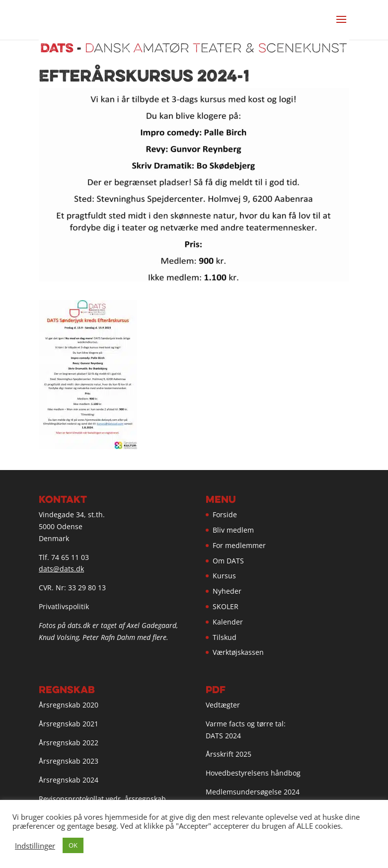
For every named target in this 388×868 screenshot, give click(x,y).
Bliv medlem (233, 530)
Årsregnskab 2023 (69, 761)
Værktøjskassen (238, 652)
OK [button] (73, 845)
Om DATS (228, 561)
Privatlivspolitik (64, 606)
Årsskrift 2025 (229, 754)
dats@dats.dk (61, 569)
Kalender (228, 622)
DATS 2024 (223, 736)
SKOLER (226, 606)
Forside (225, 514)
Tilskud (225, 637)
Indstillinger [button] (35, 846)
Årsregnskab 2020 (69, 705)
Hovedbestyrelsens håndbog (253, 773)
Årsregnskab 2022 (69, 743)
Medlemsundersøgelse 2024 (253, 792)
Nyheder (227, 591)
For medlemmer (239, 545)
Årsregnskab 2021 (69, 724)
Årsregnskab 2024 (69, 780)
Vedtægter (223, 705)
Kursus (224, 576)
